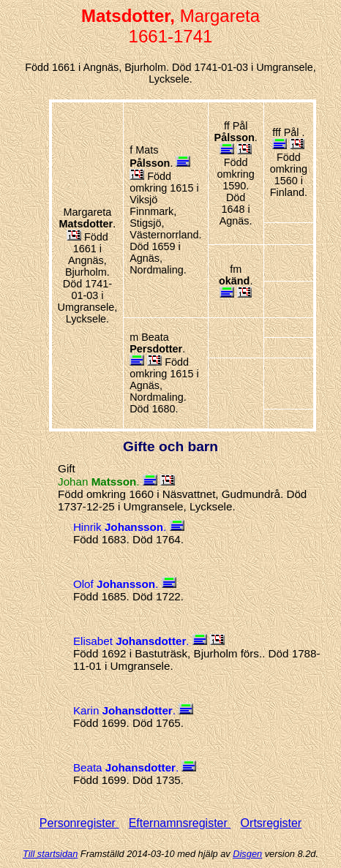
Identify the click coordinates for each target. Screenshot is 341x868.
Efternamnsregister (180, 823)
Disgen (247, 854)
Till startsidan (50, 854)
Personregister (79, 823)
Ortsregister (271, 823)
